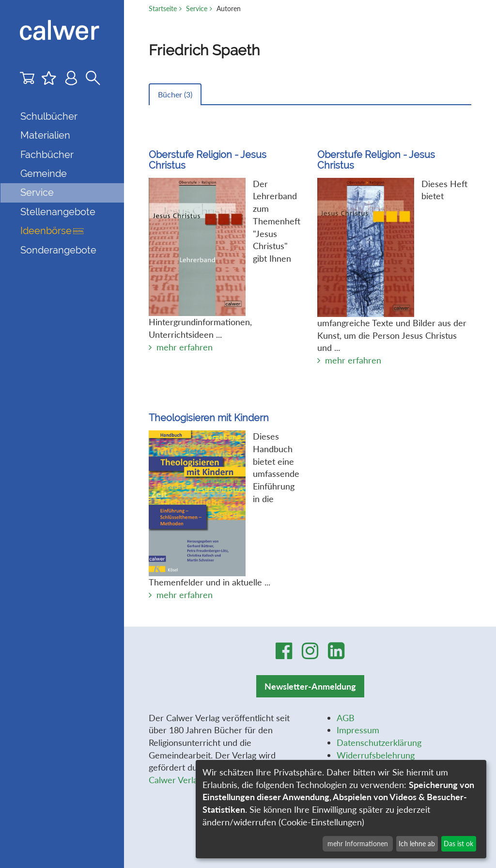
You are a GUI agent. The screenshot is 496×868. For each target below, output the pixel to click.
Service (197, 8)
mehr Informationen (358, 844)
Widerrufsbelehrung (376, 755)
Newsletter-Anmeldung (310, 686)
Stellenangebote (58, 212)
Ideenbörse (52, 231)
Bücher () (175, 94)
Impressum (358, 730)
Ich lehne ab (417, 844)
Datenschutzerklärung (379, 742)
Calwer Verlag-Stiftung (192, 780)
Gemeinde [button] (44, 174)
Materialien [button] (45, 135)
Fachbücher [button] (47, 155)
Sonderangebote (58, 250)
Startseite (163, 8)
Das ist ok (458, 844)
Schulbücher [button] (49, 116)
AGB (346, 718)
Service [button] (37, 192)
